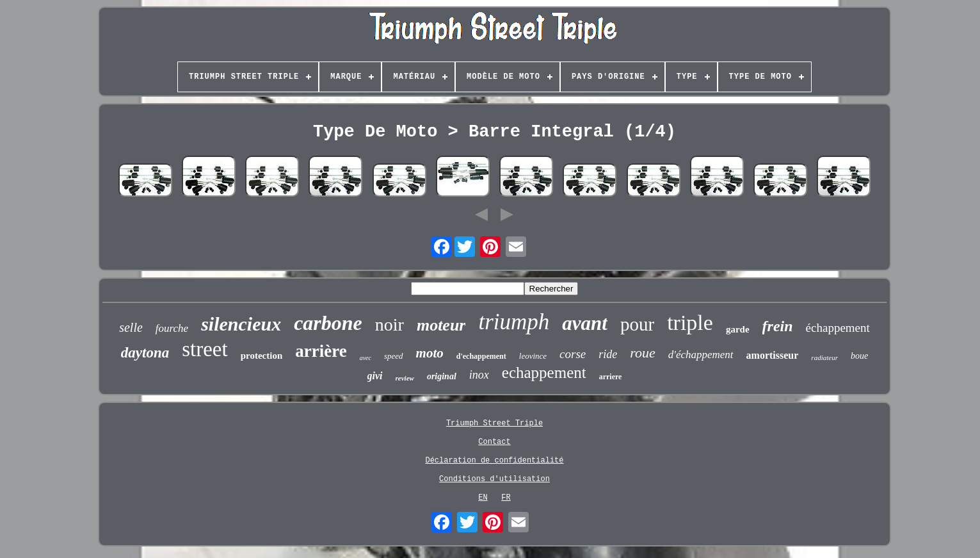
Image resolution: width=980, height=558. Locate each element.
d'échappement (701, 355)
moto (430, 353)
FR (506, 498)
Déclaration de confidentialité (494, 461)
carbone (328, 323)
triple (690, 323)
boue (859, 356)
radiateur (824, 357)
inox (479, 375)
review (405, 378)
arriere (611, 377)
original (442, 376)
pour (637, 324)
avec (365, 358)
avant (585, 323)
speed (394, 356)
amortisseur (773, 355)
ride (608, 354)
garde (738, 329)
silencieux (241, 324)
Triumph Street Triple (494, 423)
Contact (494, 442)
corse (573, 354)
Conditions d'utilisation (494, 479)
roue (643, 353)
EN (483, 498)
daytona (145, 353)
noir (390, 324)
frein (778, 326)
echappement (544, 373)
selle (131, 327)
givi (375, 376)
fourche (172, 328)
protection (262, 356)
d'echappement (481, 356)
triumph (514, 322)
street (205, 349)
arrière (321, 351)
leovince (533, 356)
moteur (441, 325)
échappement (838, 328)
